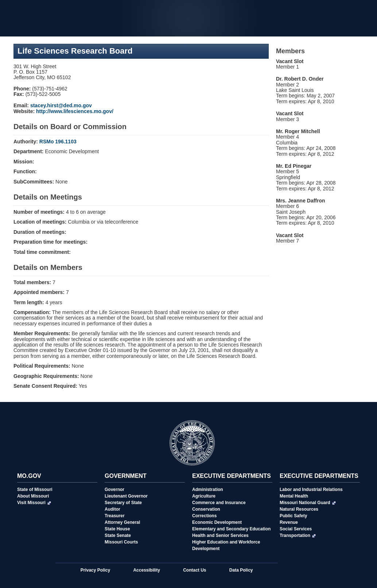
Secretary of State (123, 503)
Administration (208, 490)
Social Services (296, 529)
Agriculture (204, 496)
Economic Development (217, 522)
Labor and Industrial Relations (311, 490)
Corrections (204, 516)
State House (117, 529)
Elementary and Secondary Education (231, 529)
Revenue (289, 522)
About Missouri (33, 496)
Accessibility (146, 570)
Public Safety (293, 516)
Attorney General (122, 522)
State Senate (118, 535)
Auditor (112, 509)
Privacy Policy (95, 570)
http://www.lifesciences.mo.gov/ (75, 111)
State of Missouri (35, 490)
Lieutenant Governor (126, 496)
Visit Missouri (34, 503)
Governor (114, 490)
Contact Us (195, 570)
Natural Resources (299, 509)
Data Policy (241, 570)
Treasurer (115, 516)
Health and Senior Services (220, 535)
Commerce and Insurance (219, 503)
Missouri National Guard (308, 503)
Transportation (298, 535)
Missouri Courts (121, 542)
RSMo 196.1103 (58, 142)
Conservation (206, 509)
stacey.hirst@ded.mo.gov (61, 105)
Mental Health (294, 496)
